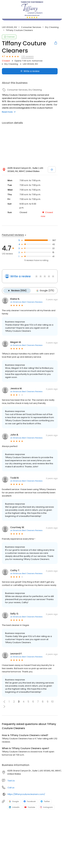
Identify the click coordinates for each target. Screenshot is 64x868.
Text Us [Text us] (11, 781)
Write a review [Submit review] (30, 71)
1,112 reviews (27, 56)
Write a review (20, 276)
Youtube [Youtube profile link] (30, 807)
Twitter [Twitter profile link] (45, 801)
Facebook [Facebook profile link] (30, 801)
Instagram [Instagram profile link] (46, 807)
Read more (9, 112)
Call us (11, 788)
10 (52, 702)
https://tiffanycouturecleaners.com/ (26, 794)
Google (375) (45, 291)
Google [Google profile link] (14, 801)
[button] (4, 702)
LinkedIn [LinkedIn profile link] (14, 807)
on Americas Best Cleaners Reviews (26, 302)
